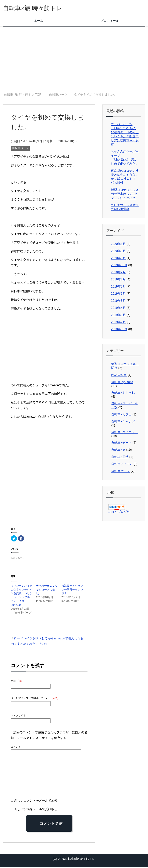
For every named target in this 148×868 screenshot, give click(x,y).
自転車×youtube (122, 383)
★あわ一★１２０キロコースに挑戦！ (47, 590)
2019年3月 (118, 316)
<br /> (22, 455)
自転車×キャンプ (123, 422)
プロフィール (110, 22)
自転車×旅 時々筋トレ (37, 8)
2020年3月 (118, 252)
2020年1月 (118, 259)
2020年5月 (118, 245)
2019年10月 (119, 266)
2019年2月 (118, 323)
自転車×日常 (120, 458)
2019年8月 (118, 280)
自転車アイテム (122, 465)
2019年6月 (118, 295)
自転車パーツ (20, 149)
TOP (23, 96)
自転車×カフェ (121, 415)
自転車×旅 (118, 451)
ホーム (39, 22)
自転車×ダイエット (124, 433)
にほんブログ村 (119, 513)
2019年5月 (118, 302)
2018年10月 (119, 330)
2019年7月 (118, 287)
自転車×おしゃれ (123, 394)
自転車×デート (121, 444)
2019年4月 (118, 309)
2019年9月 (118, 273)
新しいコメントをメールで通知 (36, 801)
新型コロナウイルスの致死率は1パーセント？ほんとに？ (125, 195)
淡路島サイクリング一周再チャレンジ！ (72, 590)
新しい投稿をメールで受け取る (36, 810)
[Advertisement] (74, 61)
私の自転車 (119, 376)
